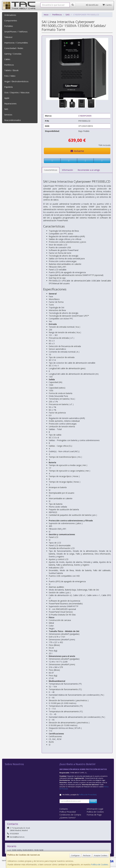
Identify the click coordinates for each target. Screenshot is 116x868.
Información (67, 170)
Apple (7, 98)
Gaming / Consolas (13, 54)
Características (51, 170)
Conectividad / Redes (14, 48)
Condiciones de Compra (70, 815)
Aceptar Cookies (101, 855)
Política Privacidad (68, 812)
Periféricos (9, 65)
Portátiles (9, 26)
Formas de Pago (94, 815)
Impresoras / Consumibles (16, 43)
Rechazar (87, 855)
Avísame (77, 151)
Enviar (93, 801)
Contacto (64, 809)
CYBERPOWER (85, 116)
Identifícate (92, 5)
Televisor (8, 37)
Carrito (107, 5)
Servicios (8, 115)
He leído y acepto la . (80, 795)
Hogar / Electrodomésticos (16, 81)
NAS (6, 109)
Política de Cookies (100, 864)
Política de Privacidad (88, 795)
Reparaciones (10, 104)
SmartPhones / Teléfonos (16, 32)
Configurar (75, 855)
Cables (7, 59)
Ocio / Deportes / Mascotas (17, 92)
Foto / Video (10, 76)
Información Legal (95, 809)
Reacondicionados (13, 120)
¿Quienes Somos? (68, 818)
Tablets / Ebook (11, 70)
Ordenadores (10, 15)
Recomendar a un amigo (89, 170)
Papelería (8, 87)
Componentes (11, 21)
